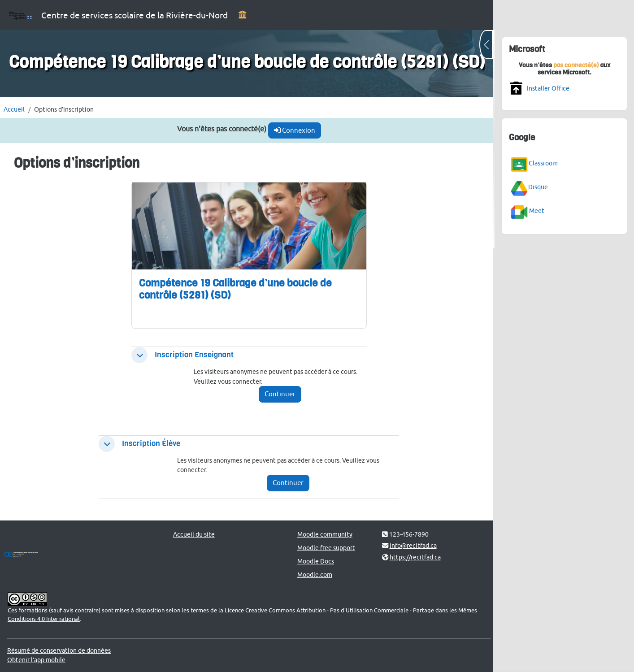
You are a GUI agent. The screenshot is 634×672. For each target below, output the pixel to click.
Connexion (292, 130)
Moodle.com (312, 574)
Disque (538, 187)
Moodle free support (323, 548)
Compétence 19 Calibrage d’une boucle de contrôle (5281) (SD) (234, 289)
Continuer (277, 394)
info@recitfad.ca (409, 545)
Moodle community (322, 534)
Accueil (14, 109)
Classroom (543, 163)
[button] (138, 355)
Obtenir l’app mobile (36, 660)
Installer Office (548, 88)
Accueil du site (192, 534)
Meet (537, 210)
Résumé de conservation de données (59, 650)
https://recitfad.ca (411, 557)
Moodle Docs (313, 561)
